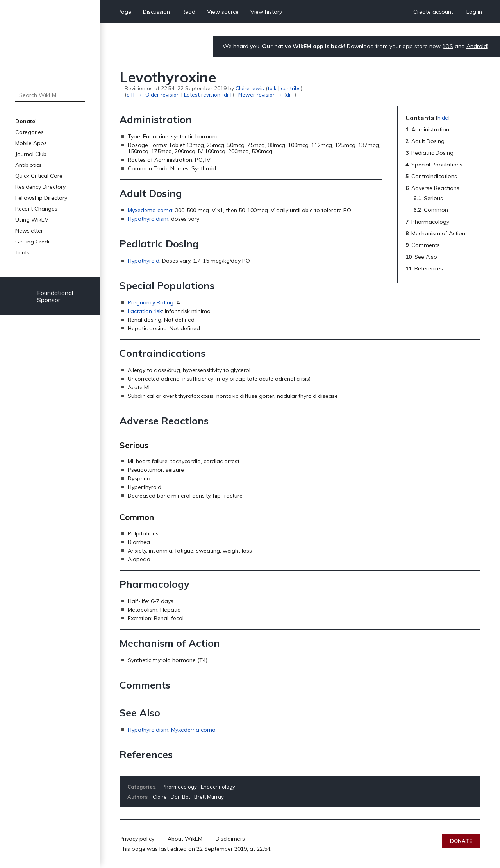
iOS (449, 46)
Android (477, 46)
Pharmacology (179, 787)
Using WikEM (32, 220)
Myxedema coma (150, 210)
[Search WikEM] (50, 95)
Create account (433, 12)
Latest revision (202, 94)
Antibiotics (29, 165)
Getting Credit (33, 242)
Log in (474, 12)
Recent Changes (36, 209)
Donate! (26, 121)
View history (266, 12)
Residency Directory (40, 187)
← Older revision (159, 94)
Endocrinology (218, 787)
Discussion (156, 12)
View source (223, 12)
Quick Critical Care (39, 176)
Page (124, 12)
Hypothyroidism (148, 219)
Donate (461, 841)
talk (272, 88)
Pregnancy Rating (151, 302)
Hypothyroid (144, 261)
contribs (291, 88)
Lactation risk (145, 311)
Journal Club (31, 154)
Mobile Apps (31, 143)
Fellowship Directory (41, 198)
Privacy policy (137, 839)
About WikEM (185, 839)
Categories (29, 132)
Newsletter (29, 231)
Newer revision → (260, 94)
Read (188, 12)
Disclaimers (230, 839)
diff (131, 94)
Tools (22, 252)
